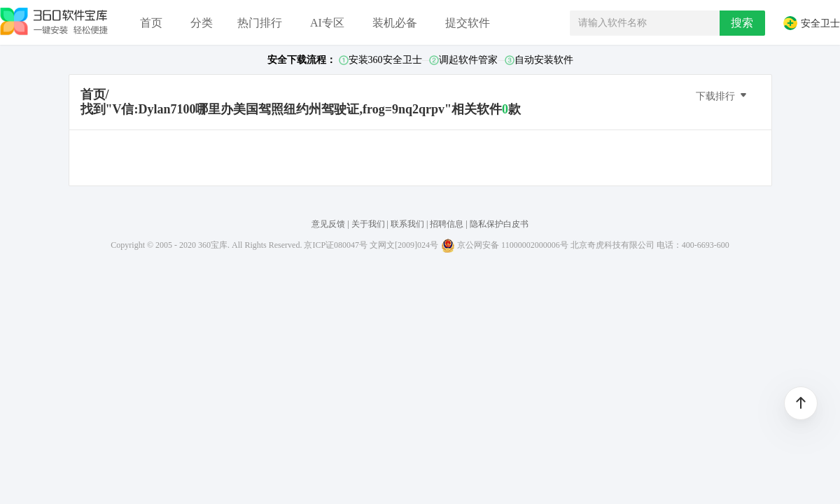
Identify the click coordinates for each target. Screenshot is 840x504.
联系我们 (407, 224)
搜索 (742, 23)
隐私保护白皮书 (499, 224)
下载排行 (722, 95)
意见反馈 (328, 224)
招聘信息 (447, 224)
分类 (202, 23)
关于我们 (368, 224)
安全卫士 (811, 23)
